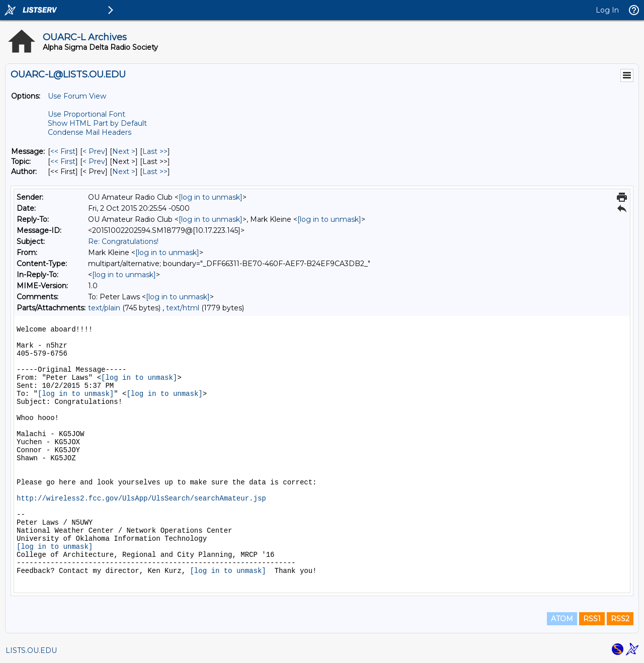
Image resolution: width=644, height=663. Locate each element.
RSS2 (620, 619)
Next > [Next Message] (124, 151)
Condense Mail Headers (90, 132)
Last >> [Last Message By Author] (155, 172)
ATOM (562, 619)
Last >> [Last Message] (155, 151)
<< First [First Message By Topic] (63, 161)
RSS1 (592, 619)
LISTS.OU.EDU (31, 650)
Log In (607, 10)
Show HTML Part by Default (97, 123)
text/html (183, 308)
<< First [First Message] (63, 151)
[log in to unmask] (211, 197)
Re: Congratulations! (123, 241)
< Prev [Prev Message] (94, 151)
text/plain (104, 308)
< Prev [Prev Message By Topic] (94, 161)
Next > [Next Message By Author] (124, 172)
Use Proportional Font (87, 114)
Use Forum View (77, 96)
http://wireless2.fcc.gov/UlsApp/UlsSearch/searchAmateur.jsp (141, 499)
